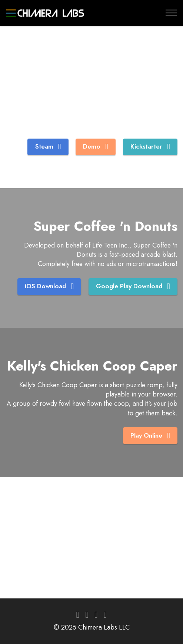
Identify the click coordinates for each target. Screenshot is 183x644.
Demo (96, 146)
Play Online (150, 435)
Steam (48, 146)
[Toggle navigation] (171, 13)
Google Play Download (133, 286)
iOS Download (49, 286)
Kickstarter (150, 146)
